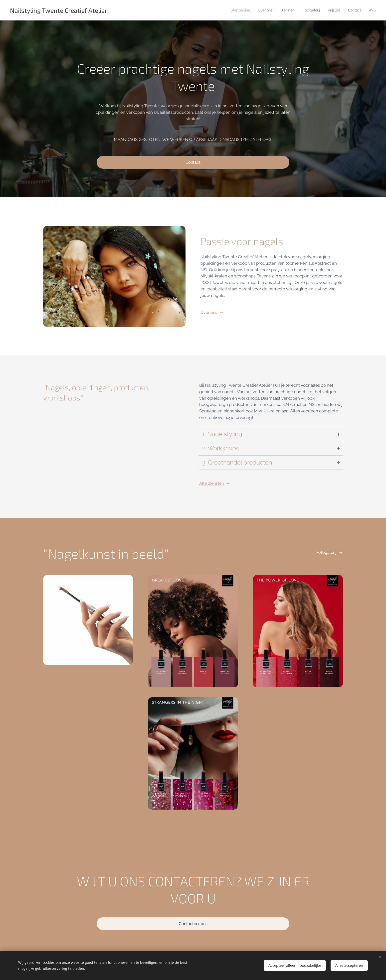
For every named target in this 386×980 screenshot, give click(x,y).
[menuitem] (231, 10)
